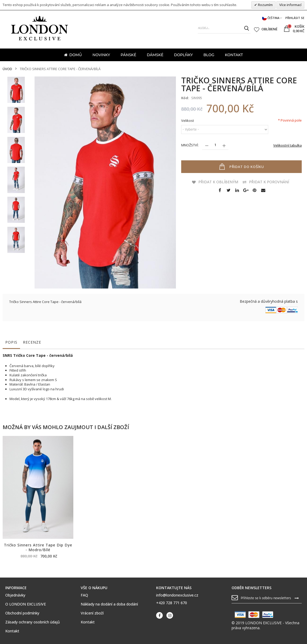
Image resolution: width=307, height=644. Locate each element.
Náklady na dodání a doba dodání (109, 604)
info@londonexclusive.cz (177, 595)
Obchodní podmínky (22, 613)
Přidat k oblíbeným (218, 182)
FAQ (84, 595)
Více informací (290, 5)
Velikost (188, 121)
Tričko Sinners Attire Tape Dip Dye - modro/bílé (38, 547)
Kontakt (12, 631)
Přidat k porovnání (269, 182)
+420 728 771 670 (172, 603)
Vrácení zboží (92, 613)
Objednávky (15, 595)
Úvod (7, 69)
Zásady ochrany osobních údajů (33, 622)
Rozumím (265, 5)
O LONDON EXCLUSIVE (26, 604)
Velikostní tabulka (287, 145)
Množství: (190, 145)
